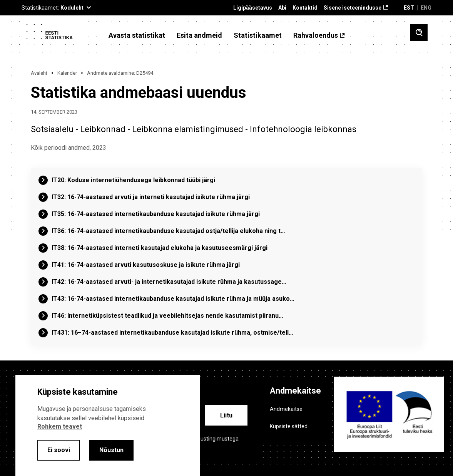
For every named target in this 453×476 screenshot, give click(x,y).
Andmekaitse (286, 409)
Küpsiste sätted (289, 426)
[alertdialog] (108, 425)
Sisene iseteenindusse (353, 8)
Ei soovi (59, 450)
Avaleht (39, 73)
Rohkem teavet (60, 427)
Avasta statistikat (137, 35)
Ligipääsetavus (253, 8)
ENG (426, 8)
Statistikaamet (258, 35)
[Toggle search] (419, 33)
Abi (282, 8)
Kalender (67, 73)
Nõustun (111, 450)
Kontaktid (305, 8)
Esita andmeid (199, 35)
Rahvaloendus (316, 35)
